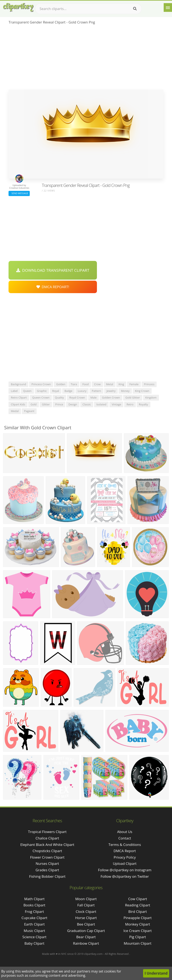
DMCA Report (125, 851)
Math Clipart (34, 899)
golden (61, 384)
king (121, 384)
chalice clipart (47, 838)
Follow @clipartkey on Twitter (125, 876)
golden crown (111, 397)
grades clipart (47, 870)
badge (68, 391)
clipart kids (18, 404)
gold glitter (133, 397)
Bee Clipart (86, 924)
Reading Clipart (137, 905)
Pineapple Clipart (138, 918)
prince (59, 404)
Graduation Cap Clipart (86, 931)
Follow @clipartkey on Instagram (125, 870)
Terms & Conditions (125, 845)
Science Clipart (34, 937)
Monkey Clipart (138, 924)
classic (87, 404)
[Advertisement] (86, 58)
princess (149, 384)
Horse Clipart (86, 918)
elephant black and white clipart (47, 845)
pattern (96, 391)
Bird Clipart (138, 911)
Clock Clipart (86, 911)
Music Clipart (34, 931)
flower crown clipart (47, 857)
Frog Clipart (35, 911)
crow (97, 384)
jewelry (111, 391)
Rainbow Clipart (86, 943)
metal (110, 384)
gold (34, 404)
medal (15, 411)
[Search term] (88, 9)
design (73, 404)
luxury (82, 391)
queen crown (41, 397)
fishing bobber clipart (47, 876)
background (18, 384)
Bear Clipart (86, 937)
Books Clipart (34, 905)
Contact (125, 838)
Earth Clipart (34, 924)
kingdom (151, 397)
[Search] (135, 9)
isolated (101, 404)
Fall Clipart (86, 905)
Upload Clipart (125, 863)
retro (130, 404)
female (134, 384)
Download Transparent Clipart (53, 270)
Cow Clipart (138, 899)
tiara (74, 384)
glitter (46, 404)
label (14, 391)
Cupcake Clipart (34, 918)
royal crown (77, 397)
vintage (116, 404)
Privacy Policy (125, 857)
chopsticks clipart (47, 851)
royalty (144, 404)
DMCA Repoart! (53, 287)
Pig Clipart (137, 937)
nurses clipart (47, 863)
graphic (42, 391)
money (125, 391)
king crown (142, 391)
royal (56, 391)
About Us (125, 832)
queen (27, 391)
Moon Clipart (86, 899)
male (94, 397)
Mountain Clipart (138, 943)
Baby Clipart (34, 943)
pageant (29, 411)
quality (59, 397)
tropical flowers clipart (47, 832)
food (85, 384)
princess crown (41, 384)
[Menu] (168, 7)
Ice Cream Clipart (138, 931)
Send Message (19, 193)
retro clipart (19, 397)
